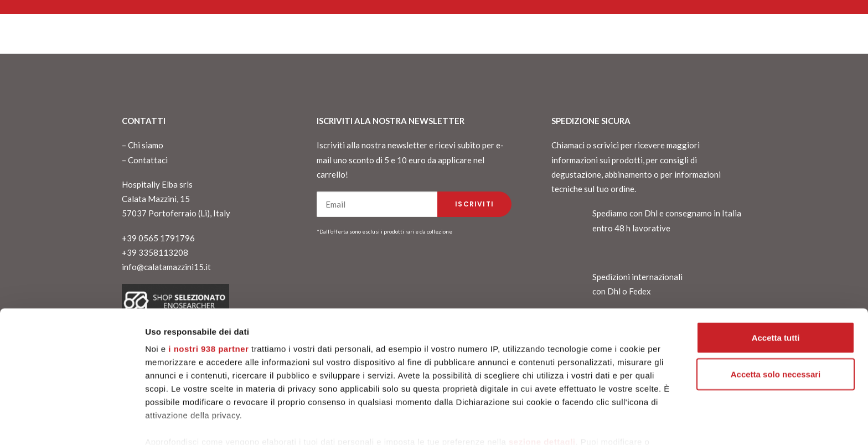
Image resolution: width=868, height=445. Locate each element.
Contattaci (148, 160)
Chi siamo (146, 145)
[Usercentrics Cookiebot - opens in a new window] (72, 423)
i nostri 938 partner (208, 301)
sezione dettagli (542, 394)
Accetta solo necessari (776, 326)
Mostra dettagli (175, 423)
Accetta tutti (776, 290)
